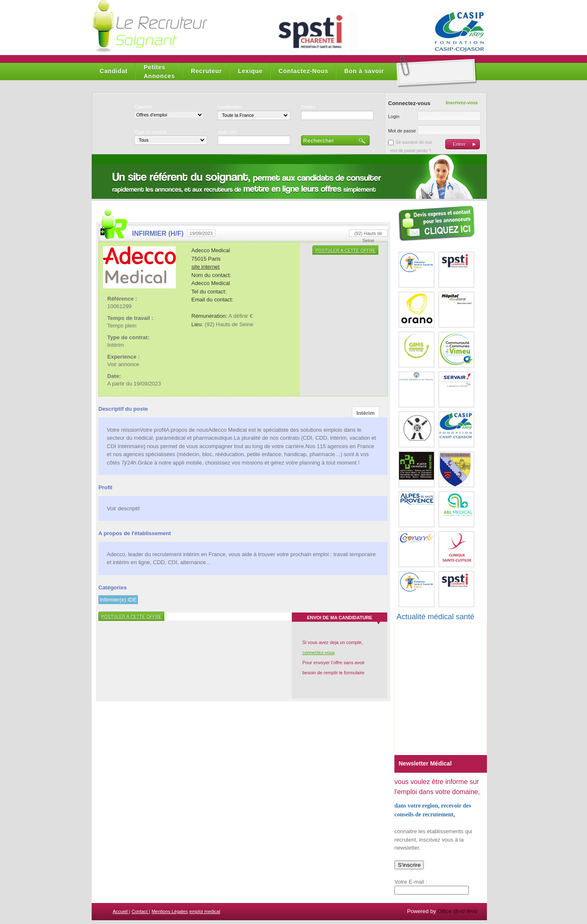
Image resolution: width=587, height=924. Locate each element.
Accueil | (121, 911)
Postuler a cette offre (345, 251)
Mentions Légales (169, 911)
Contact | (141, 911)
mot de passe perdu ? (411, 151)
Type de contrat (151, 132)
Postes (308, 107)
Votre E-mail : (411, 882)
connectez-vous (319, 652)
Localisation (230, 107)
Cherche (143, 107)
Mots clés (227, 132)
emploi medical (205, 911)
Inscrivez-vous (462, 103)
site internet (205, 267)
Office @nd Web (457, 911)
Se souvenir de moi (414, 142)
